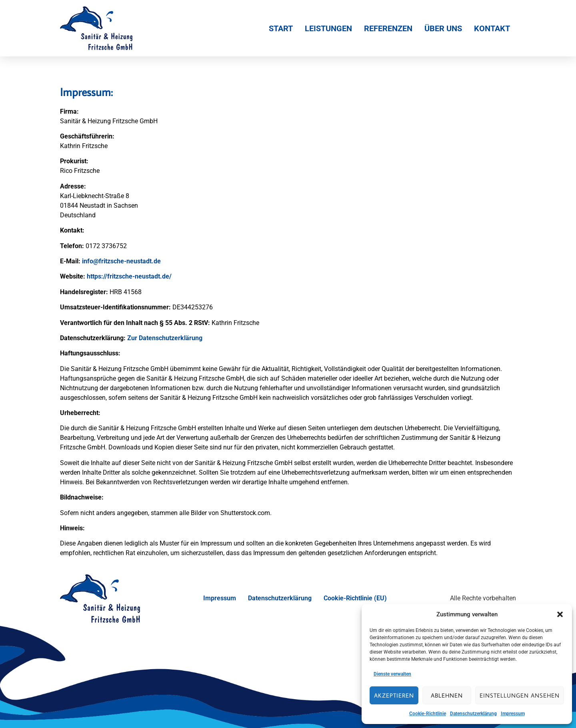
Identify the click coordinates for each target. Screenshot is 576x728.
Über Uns (443, 28)
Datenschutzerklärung (473, 714)
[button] (560, 614)
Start (281, 28)
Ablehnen (447, 695)
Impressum (513, 714)
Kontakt (492, 28)
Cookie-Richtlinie (428, 714)
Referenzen (388, 28)
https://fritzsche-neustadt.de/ (129, 276)
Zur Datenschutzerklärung (165, 338)
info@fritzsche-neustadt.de (121, 261)
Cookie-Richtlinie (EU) (355, 598)
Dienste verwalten (392, 674)
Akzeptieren (394, 695)
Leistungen (328, 28)
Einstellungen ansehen (520, 695)
